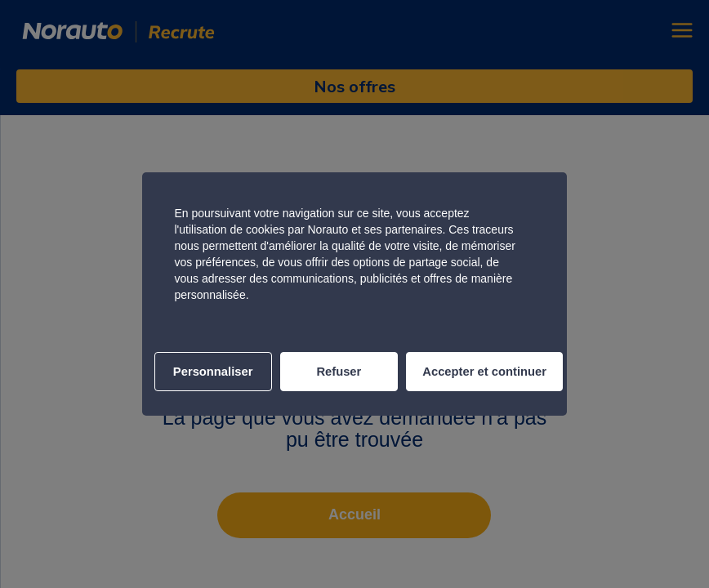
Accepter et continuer (484, 372)
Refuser (339, 372)
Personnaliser (213, 372)
